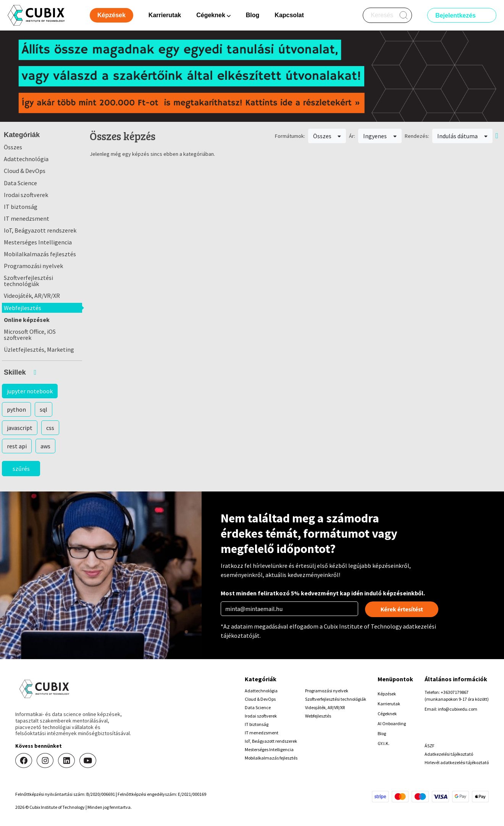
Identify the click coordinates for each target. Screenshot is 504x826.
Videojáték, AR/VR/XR (32, 296)
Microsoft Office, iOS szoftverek (30, 335)
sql (44, 409)
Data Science (20, 183)
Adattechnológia (26, 159)
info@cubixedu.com (458, 709)
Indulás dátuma (462, 136)
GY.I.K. (384, 743)
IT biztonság (21, 207)
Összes (13, 147)
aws (45, 446)
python (16, 409)
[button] (42, 372)
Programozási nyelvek (33, 266)
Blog (253, 15)
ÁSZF (430, 746)
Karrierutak (165, 15)
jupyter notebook (30, 391)
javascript (20, 428)
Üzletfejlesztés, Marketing (39, 349)
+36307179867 (455, 692)
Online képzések (27, 320)
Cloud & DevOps (25, 171)
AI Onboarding (392, 723)
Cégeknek (387, 714)
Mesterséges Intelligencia (38, 242)
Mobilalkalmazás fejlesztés (40, 254)
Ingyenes (380, 136)
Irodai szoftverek (26, 195)
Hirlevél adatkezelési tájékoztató (457, 762)
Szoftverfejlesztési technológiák (28, 281)
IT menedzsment (27, 218)
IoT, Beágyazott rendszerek (40, 230)
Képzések (387, 694)
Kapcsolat (289, 15)
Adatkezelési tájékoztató (449, 754)
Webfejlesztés (23, 308)
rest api (17, 446)
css (50, 428)
